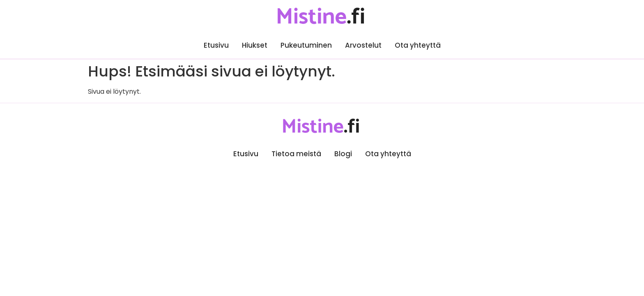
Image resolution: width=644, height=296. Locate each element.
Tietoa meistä (296, 154)
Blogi (343, 154)
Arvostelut (363, 45)
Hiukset (255, 45)
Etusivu (216, 45)
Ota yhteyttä (418, 45)
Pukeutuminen (306, 45)
